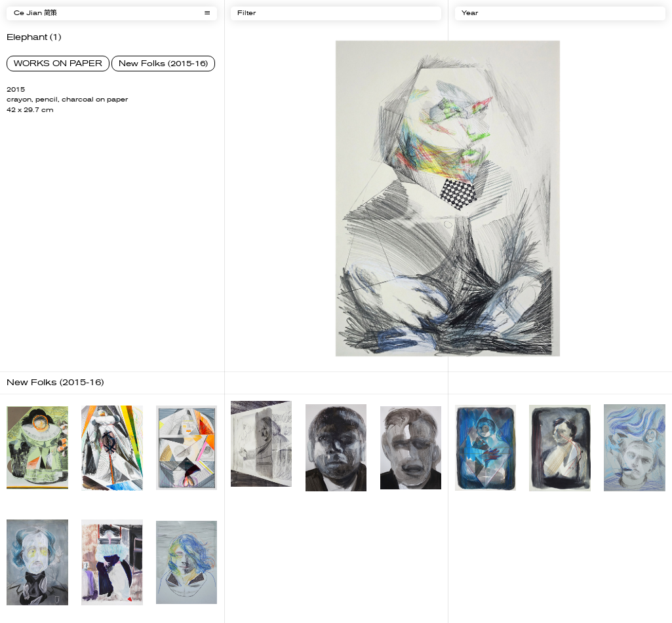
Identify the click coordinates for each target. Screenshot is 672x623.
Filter (247, 13)
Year (470, 13)
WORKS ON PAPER (58, 64)
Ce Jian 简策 (35, 13)
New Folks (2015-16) (163, 64)
